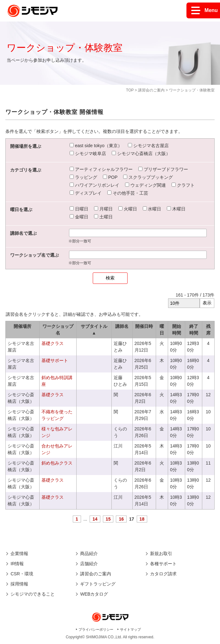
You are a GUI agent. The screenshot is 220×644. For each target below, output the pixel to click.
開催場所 (22, 326)
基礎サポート (55, 360)
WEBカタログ (94, 594)
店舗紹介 (89, 564)
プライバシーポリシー (96, 629)
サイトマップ (130, 629)
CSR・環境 (22, 574)
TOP (130, 90)
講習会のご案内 (151, 90)
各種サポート (163, 564)
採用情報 (19, 584)
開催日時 (144, 326)
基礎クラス (53, 343)
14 (95, 519)
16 (121, 519)
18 (142, 519)
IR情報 (17, 564)
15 (108, 519)
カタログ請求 (163, 574)
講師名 (122, 326)
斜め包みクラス (57, 463)
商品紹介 (89, 553)
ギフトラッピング (98, 584)
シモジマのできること (33, 594)
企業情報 (19, 553)
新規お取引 (161, 553)
